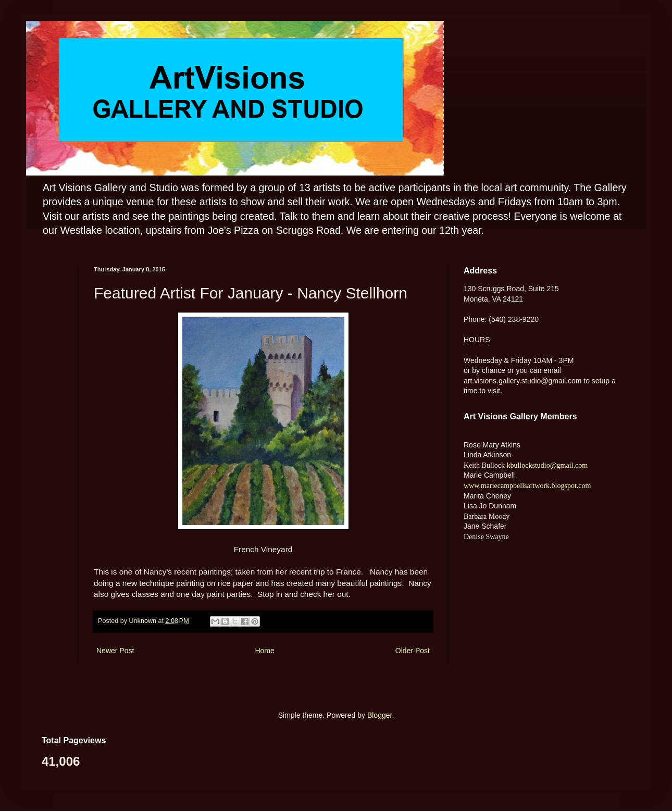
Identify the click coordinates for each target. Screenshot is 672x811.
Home (264, 651)
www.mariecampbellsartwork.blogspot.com (527, 486)
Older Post (413, 651)
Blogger (379, 715)
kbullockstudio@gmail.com (546, 465)
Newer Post (115, 651)
